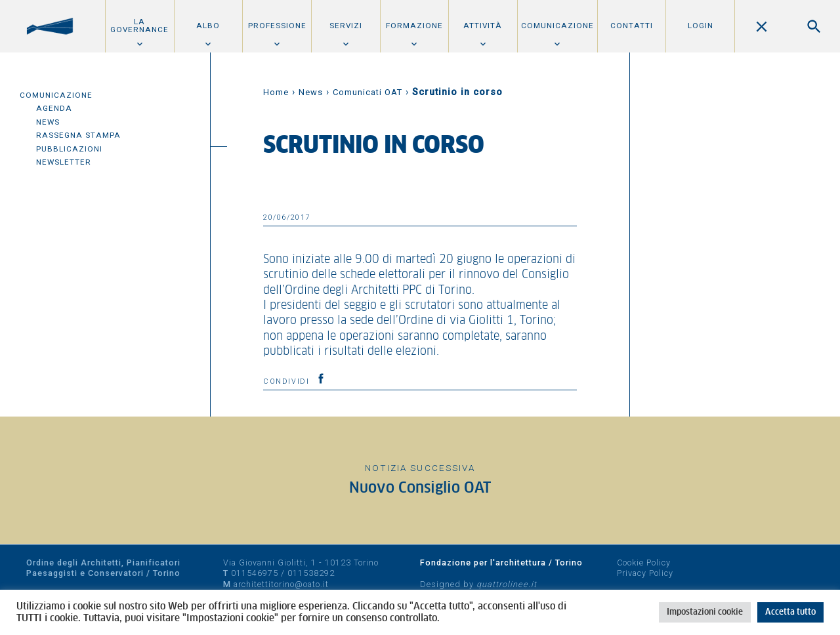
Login (701, 26)
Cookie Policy (644, 563)
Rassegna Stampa (78, 135)
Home (276, 92)
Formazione (414, 26)
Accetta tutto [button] (790, 612)
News (48, 122)
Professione (277, 26)
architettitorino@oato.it (281, 584)
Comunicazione (557, 26)
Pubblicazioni (69, 149)
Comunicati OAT (367, 92)
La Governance (139, 26)
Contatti (632, 26)
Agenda (54, 108)
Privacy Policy (645, 573)
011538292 (311, 573)
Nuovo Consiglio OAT (420, 488)
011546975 (255, 573)
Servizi (346, 26)
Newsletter (64, 162)
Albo (208, 26)
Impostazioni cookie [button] (705, 612)
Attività (483, 26)
